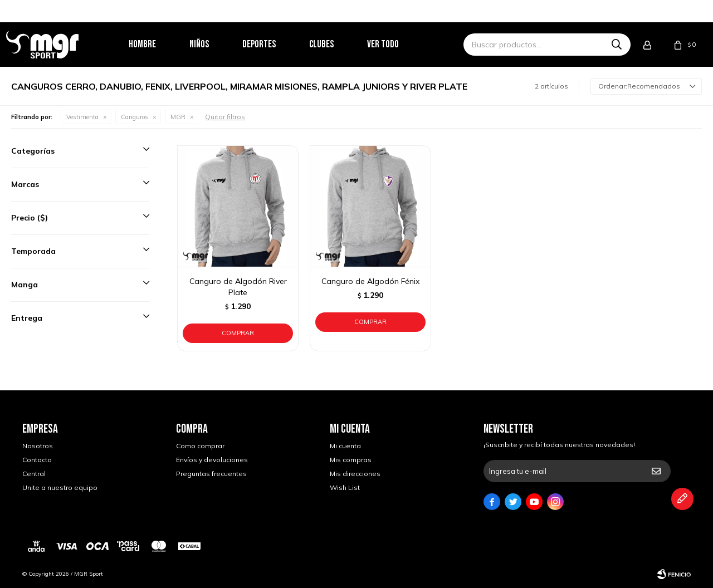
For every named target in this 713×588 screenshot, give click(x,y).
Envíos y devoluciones (212, 460)
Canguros (135, 117)
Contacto (37, 460)
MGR (178, 117)
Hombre (158, 44)
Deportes (275, 44)
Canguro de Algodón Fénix (370, 281)
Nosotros (38, 446)
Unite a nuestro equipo (60, 487)
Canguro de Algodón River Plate (238, 287)
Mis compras (351, 460)
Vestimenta (82, 117)
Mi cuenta (345, 446)
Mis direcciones (355, 474)
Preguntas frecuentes (211, 474)
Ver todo (399, 44)
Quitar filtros (225, 117)
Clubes (337, 44)
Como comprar (200, 446)
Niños (215, 44)
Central (34, 474)
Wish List (345, 487)
